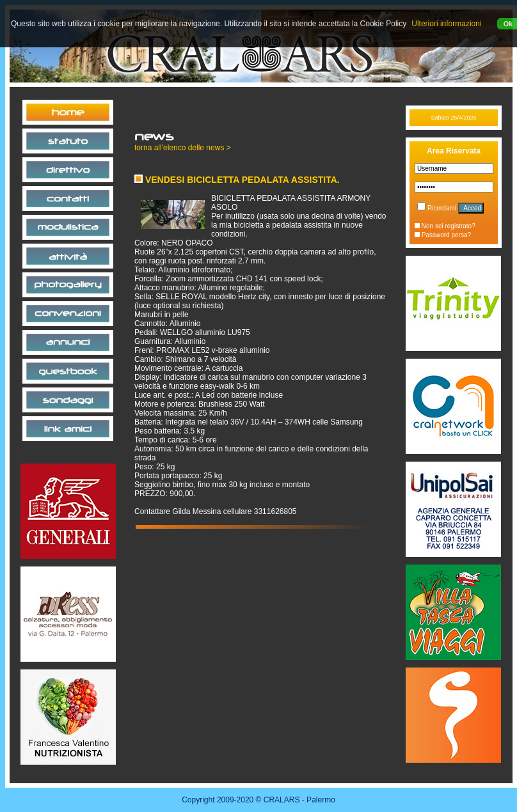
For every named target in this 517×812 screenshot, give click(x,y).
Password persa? (443, 235)
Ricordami (437, 208)
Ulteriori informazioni (446, 24)
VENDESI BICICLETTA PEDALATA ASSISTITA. (237, 180)
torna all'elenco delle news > (183, 148)
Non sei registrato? (445, 226)
